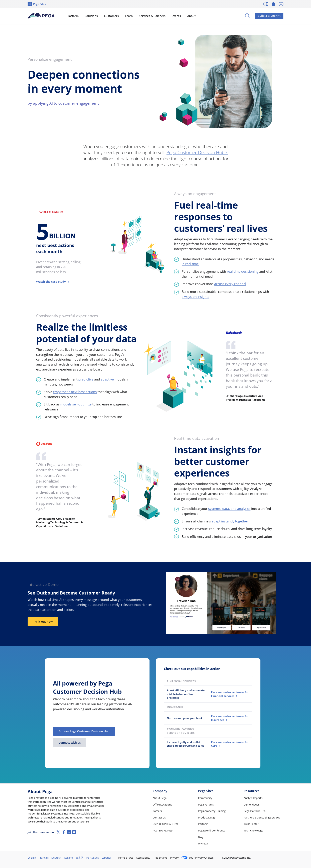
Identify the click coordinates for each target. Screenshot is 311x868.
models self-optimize (76, 404)
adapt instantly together (230, 521)
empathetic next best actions (75, 392)
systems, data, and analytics (229, 509)
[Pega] (41, 16)
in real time (190, 264)
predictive (86, 379)
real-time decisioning (243, 271)
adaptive (107, 379)
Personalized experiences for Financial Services (230, 694)
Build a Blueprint (269, 16)
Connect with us (70, 743)
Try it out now (43, 622)
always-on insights (195, 297)
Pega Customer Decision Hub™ (197, 152)
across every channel (230, 284)
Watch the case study (53, 282)
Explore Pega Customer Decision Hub (84, 731)
